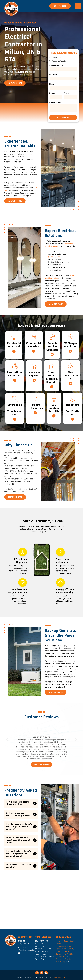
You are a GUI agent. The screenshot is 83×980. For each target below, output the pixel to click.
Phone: (52, 93)
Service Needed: (56, 66)
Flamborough (61, 949)
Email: (66, 93)
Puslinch (70, 949)
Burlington (60, 959)
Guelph (68, 946)
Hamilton (59, 941)
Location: (53, 75)
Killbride (70, 954)
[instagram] (42, 973)
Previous (7, 741)
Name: (52, 84)
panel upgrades (54, 257)
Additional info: (56, 102)
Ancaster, (67, 944)
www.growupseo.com (61, 977)
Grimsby (59, 944)
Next (76, 741)
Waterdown (61, 957)
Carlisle (66, 951)
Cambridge (60, 946)
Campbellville (61, 954)
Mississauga (61, 962)
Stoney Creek (69, 941)
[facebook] (37, 973)
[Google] (46, 973)
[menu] (78, 6)
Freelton (59, 951)
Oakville (68, 959)
